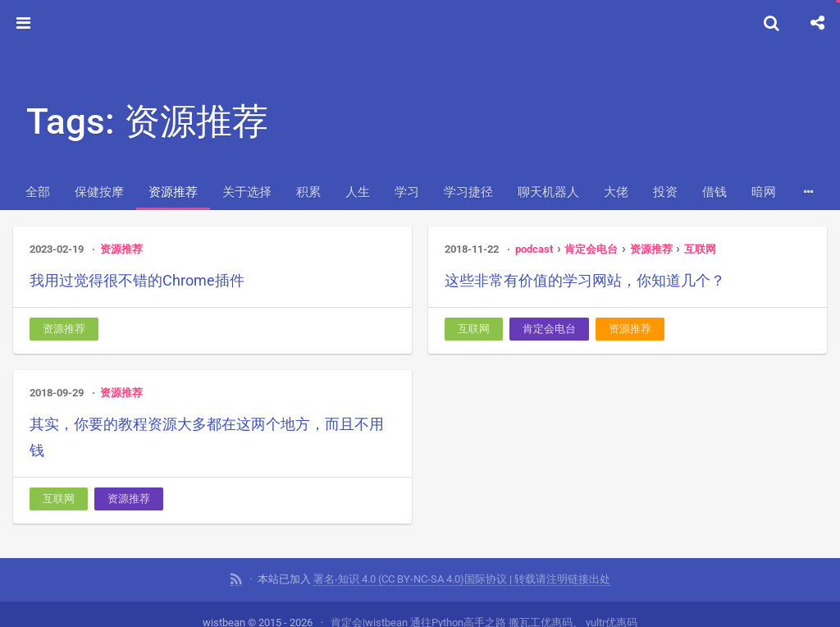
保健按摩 (99, 192)
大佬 (616, 192)
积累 (308, 192)
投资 (665, 192)
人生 (358, 192)
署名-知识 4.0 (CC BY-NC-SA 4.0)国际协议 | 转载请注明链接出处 (462, 577)
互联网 (700, 249)
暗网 (764, 192)
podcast (534, 249)
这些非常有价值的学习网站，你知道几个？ (585, 280)
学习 (407, 192)
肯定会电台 (591, 249)
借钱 (714, 192)
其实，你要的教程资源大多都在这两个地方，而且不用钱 (207, 437)
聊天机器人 (548, 192)
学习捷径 (468, 192)
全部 (38, 192)
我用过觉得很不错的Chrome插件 (137, 280)
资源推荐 (173, 192)
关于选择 (247, 192)
